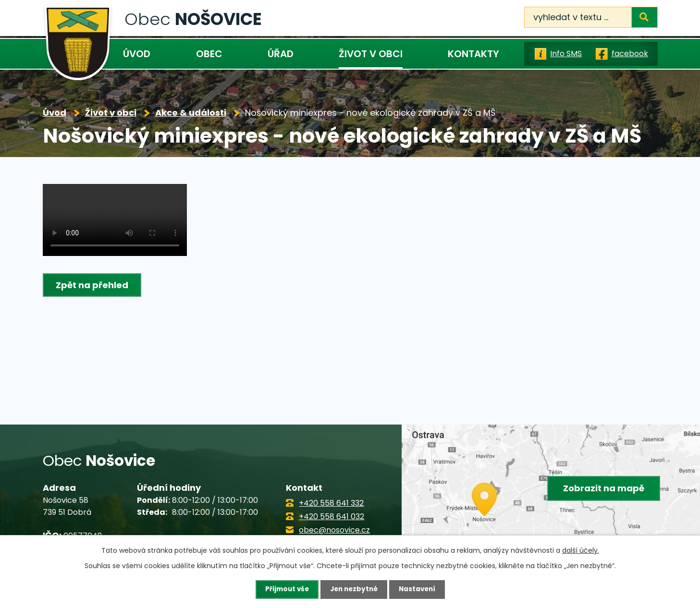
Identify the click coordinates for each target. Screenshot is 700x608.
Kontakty (473, 54)
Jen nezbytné (354, 589)
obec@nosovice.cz (334, 530)
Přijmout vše (285, 589)
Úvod (137, 54)
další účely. (581, 550)
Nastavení (419, 589)
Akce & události (191, 113)
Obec (209, 54)
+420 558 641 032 (332, 517)
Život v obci (371, 54)
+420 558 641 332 (331, 503)
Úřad (281, 54)
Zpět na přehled (93, 285)
